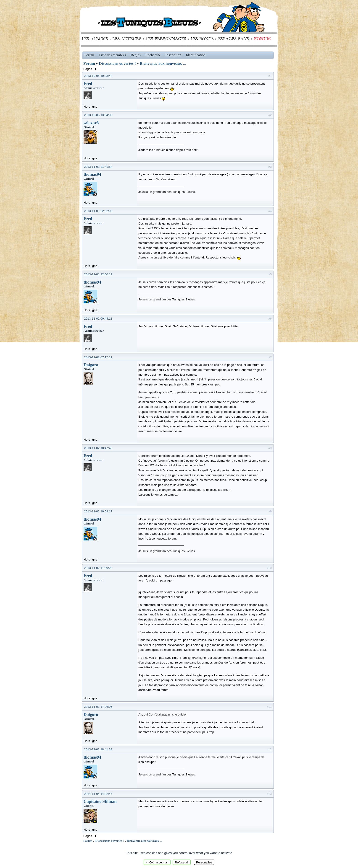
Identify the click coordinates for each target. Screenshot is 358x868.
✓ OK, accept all (157, 862)
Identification (196, 55)
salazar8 (91, 123)
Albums (96, 39)
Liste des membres (112, 55)
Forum (261, 39)
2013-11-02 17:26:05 (98, 707)
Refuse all (182, 862)
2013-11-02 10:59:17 (98, 511)
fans (233, 39)
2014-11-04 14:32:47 (98, 794)
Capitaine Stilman (100, 801)
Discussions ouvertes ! (117, 63)
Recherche (153, 55)
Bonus (202, 39)
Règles (136, 55)
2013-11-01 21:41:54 (98, 167)
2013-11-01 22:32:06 (98, 211)
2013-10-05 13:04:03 (98, 115)
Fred (88, 84)
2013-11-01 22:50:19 (98, 274)
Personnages (166, 39)
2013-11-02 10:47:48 (98, 448)
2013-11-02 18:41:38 (98, 749)
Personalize (204, 862)
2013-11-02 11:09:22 (98, 568)
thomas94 (92, 174)
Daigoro (91, 365)
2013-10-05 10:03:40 (98, 76)
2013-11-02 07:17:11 (98, 357)
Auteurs (128, 39)
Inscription (173, 55)
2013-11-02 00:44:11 (98, 319)
